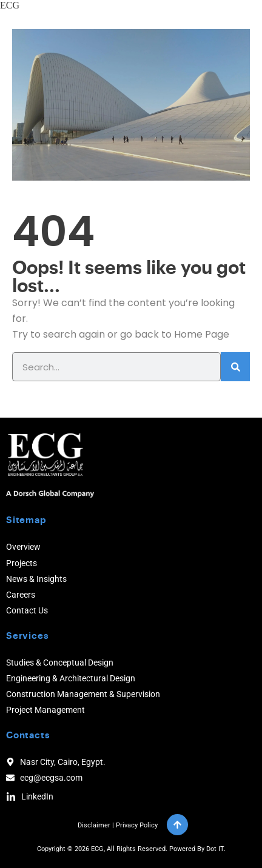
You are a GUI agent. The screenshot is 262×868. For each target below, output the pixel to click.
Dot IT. (216, 849)
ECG (10, 5)
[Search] (235, 367)
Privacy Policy (137, 825)
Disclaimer (94, 825)
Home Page (202, 334)
